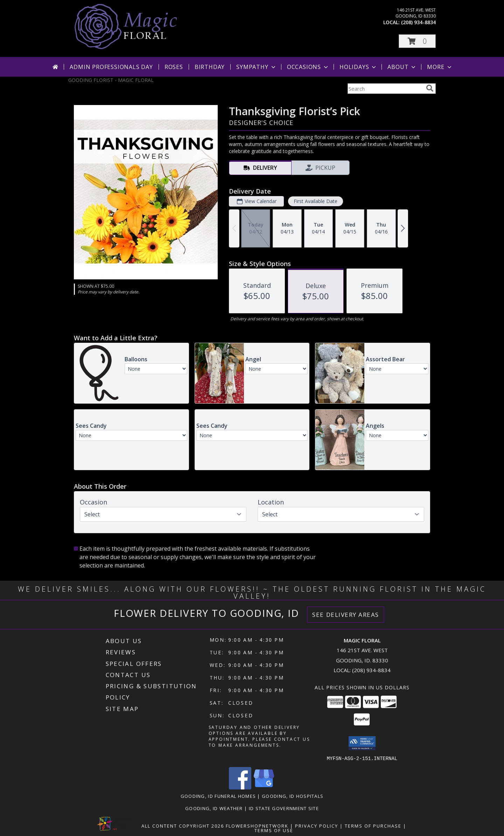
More (440, 67)
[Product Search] (385, 89)
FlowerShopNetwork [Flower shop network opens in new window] (257, 825)
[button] (417, 41)
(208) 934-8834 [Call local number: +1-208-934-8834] (418, 22)
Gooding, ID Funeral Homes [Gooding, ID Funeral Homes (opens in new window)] (218, 796)
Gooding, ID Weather (214, 808)
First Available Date (316, 201)
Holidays (358, 67)
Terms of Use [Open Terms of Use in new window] (274, 830)
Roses (174, 67)
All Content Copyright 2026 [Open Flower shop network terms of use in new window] (183, 825)
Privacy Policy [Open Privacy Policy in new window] (317, 825)
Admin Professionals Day (111, 67)
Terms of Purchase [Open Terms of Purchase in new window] (373, 825)
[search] (430, 88)
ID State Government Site (284, 808)
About (402, 67)
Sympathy (256, 67)
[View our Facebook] (240, 787)
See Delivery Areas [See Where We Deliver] (346, 615)
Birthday (210, 67)
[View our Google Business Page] (264, 787)
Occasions (308, 67)
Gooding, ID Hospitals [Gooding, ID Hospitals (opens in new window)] (293, 796)
